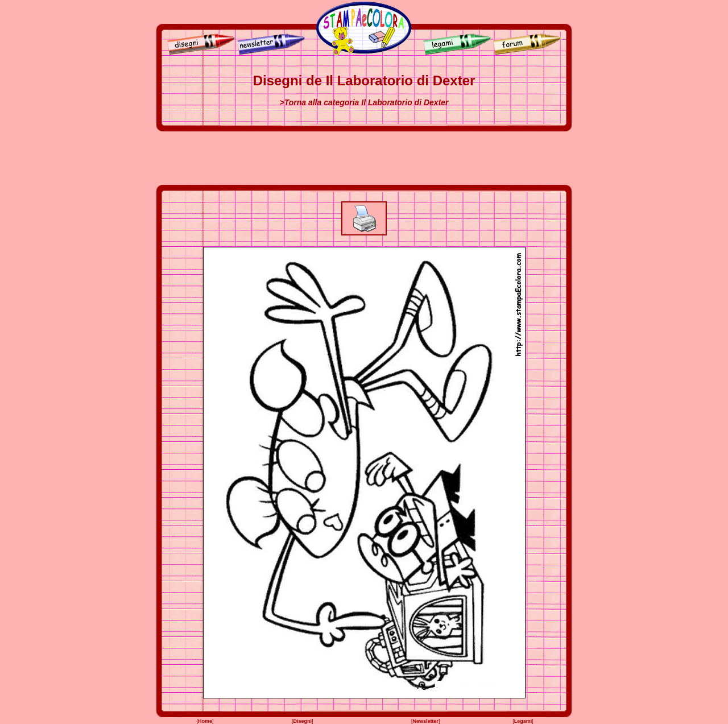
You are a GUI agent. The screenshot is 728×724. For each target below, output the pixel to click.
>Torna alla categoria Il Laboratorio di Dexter (364, 102)
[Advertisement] (364, 158)
